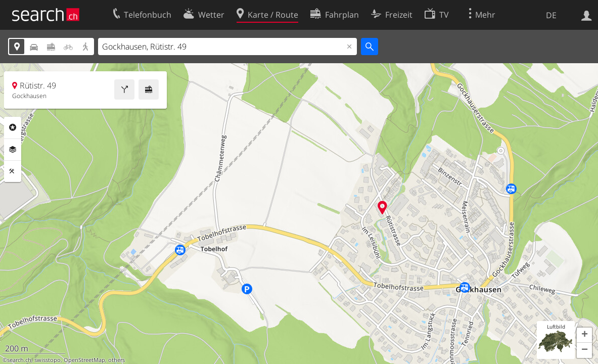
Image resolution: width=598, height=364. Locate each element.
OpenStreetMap (84, 360)
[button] (584, 335)
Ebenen (13, 150)
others (117, 360)
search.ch (19, 360)
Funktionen (13, 171)
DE (551, 15)
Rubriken (13, 127)
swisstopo (48, 360)
